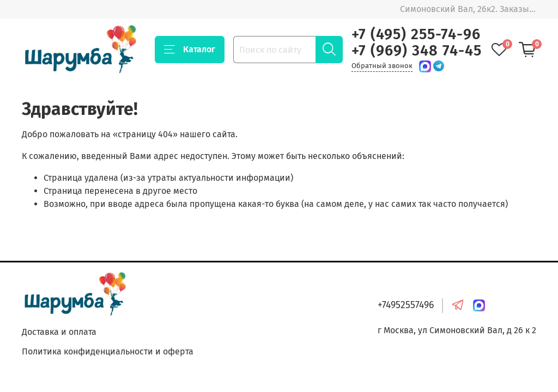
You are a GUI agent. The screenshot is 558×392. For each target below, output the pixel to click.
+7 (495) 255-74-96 (416, 34)
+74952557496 (406, 305)
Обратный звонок (382, 66)
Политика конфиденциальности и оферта (108, 351)
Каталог (190, 50)
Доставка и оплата (59, 332)
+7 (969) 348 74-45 (417, 51)
